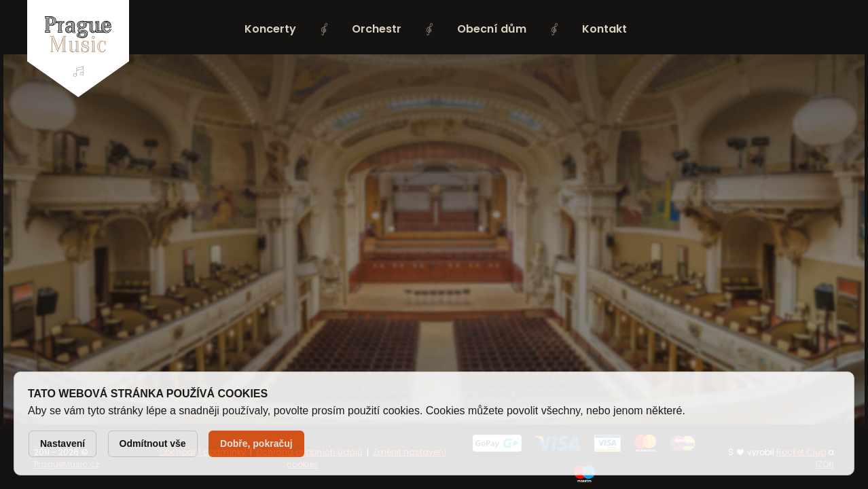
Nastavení (62, 443)
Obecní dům (492, 29)
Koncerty (270, 29)
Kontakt (604, 29)
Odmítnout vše (153, 443)
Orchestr (377, 29)
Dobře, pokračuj (256, 443)
